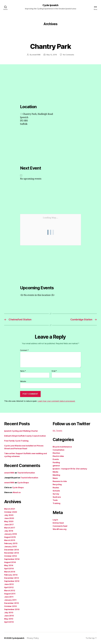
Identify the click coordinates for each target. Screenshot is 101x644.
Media (55, 472)
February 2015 (11, 543)
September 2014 (12, 559)
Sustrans (57, 497)
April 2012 (9, 587)
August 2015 (10, 537)
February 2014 (11, 575)
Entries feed (58, 523)
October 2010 (11, 606)
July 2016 (9, 531)
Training (56, 503)
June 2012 (9, 584)
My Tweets (57, 431)
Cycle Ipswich (50, 5)
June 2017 (9, 525)
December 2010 (12, 603)
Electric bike (58, 456)
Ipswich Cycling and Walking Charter (21, 431)
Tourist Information (26, 473)
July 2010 (9, 613)
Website (23, 381)
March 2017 (10, 528)
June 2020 (9, 518)
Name (23, 371)
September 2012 (12, 581)
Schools (56, 491)
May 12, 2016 (52, 55)
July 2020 (9, 515)
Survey (56, 494)
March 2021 (10, 509)
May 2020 (9, 521)
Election (56, 453)
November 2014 (12, 553)
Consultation (58, 450)
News (55, 478)
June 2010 (9, 616)
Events (56, 459)
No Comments (68, 55)
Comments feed (60, 526)
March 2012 (10, 591)
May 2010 (9, 619)
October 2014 (10, 556)
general (56, 466)
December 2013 (12, 578)
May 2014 (9, 565)
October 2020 (11, 512)
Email (54, 371)
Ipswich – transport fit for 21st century (70, 469)
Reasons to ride (60, 481)
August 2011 (10, 594)
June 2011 (9, 597)
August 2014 (10, 562)
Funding (56, 462)
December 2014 (12, 550)
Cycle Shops (23, 483)
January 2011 (10, 600)
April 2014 (9, 569)
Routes (56, 488)
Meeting (56, 475)
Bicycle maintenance (62, 447)
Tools (55, 500)
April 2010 (9, 622)
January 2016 (11, 534)
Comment (24, 350)
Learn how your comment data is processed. (56, 401)
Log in (55, 520)
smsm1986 (36, 55)
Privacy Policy (33, 638)
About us (17, 492)
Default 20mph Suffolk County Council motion (25, 436)
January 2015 (11, 547)
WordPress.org (60, 529)
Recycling (57, 484)
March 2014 (10, 572)
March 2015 (10, 540)
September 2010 (12, 609)
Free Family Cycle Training (16, 441)
